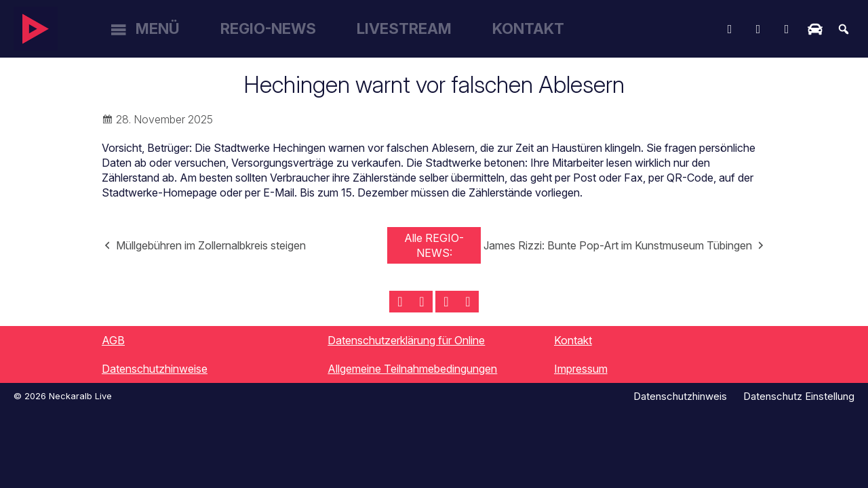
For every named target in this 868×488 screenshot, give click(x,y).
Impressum (581, 369)
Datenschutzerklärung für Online (406, 340)
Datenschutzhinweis (680, 396)
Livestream (404, 28)
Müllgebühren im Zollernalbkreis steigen (211, 245)
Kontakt (528, 28)
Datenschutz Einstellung (799, 396)
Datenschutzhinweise (155, 369)
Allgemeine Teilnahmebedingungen (412, 369)
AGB (113, 340)
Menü (158, 28)
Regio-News (268, 28)
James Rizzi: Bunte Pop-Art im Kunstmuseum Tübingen (618, 245)
